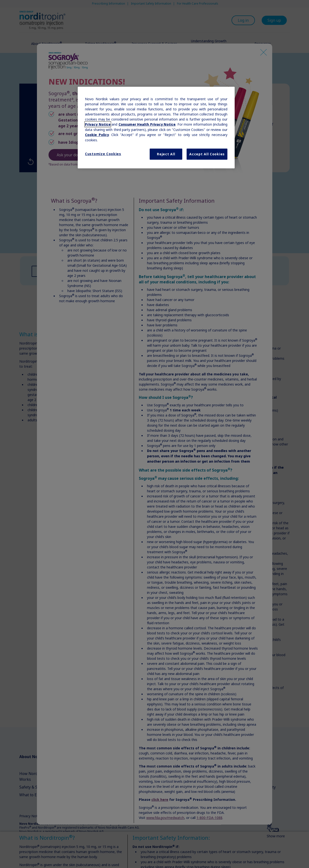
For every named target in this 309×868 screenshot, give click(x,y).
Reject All (166, 154)
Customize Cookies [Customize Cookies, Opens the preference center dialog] (103, 154)
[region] (156, 128)
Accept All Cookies (207, 154)
